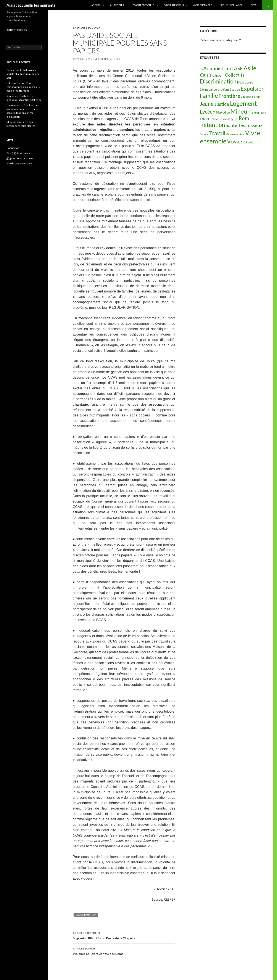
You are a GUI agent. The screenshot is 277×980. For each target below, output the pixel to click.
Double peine (245, 82)
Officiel (204, 119)
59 (201, 69)
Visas (242, 134)
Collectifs (235, 75)
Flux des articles (18, 153)
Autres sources (17, 30)
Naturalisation (258, 113)
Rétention (213, 125)
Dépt (254, 5)
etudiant (223, 89)
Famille (209, 96)
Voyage (236, 141)
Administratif (218, 68)
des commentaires (20, 158)
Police (214, 119)
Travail (217, 133)
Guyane (246, 97)
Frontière (229, 96)
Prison (223, 119)
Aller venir (117, 5)
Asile (250, 68)
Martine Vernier (109, 59)
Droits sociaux (89, 28)
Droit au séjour (174, 5)
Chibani (218, 75)
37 (74, 28)
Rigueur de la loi (231, 5)
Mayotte (223, 112)
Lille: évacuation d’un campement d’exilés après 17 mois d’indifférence (23, 87)
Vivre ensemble (202, 5)
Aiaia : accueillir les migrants (31, 5)
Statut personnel (144, 5)
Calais (206, 75)
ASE (238, 68)
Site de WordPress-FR (19, 163)
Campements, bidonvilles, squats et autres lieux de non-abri (23, 74)
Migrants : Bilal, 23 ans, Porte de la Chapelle (124, 935)
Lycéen (208, 112)
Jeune (207, 104)
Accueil (96, 5)
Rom (244, 118)
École (250, 142)
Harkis (256, 97)
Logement (243, 103)
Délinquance (208, 89)
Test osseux (250, 125)
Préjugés (233, 119)
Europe (235, 89)
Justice (222, 104)
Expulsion (253, 88)
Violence (232, 134)
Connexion (13, 148)
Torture (204, 134)
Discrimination (86, 915)
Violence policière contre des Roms (124, 951)
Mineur (240, 111)
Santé (231, 125)
